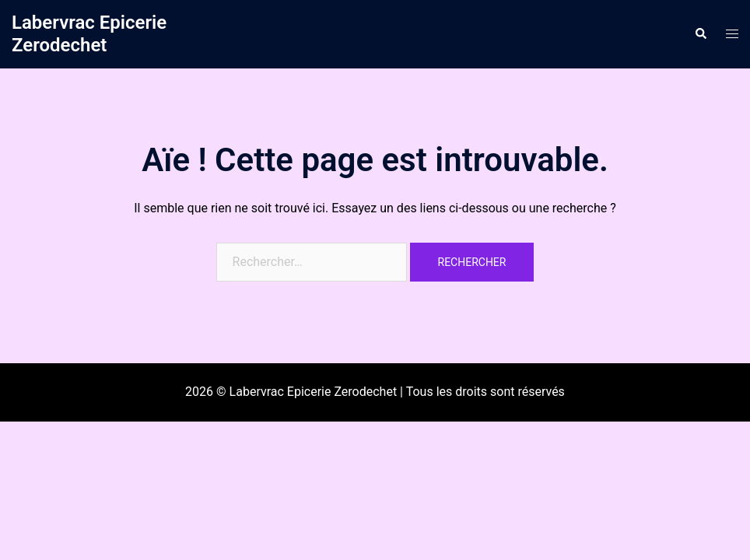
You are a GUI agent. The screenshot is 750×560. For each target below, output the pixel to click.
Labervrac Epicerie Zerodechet (89, 34)
